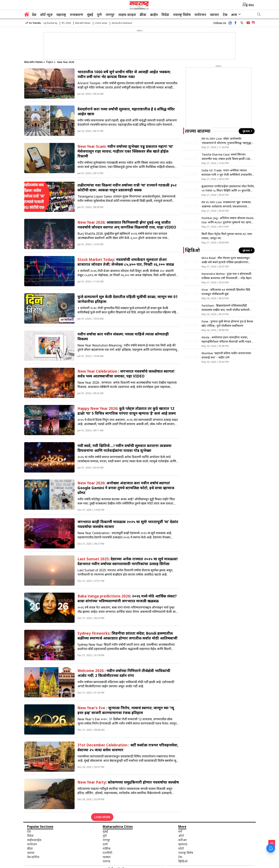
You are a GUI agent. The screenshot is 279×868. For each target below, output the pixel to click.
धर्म (180, 831)
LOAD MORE (102, 817)
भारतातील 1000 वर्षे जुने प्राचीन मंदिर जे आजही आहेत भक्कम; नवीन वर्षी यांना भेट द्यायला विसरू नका (124, 74)
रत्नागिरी (107, 853)
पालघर (107, 857)
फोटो (181, 848)
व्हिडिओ (183, 861)
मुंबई (90, 15)
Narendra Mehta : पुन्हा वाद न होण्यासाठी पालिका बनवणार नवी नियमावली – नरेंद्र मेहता (226, 276)
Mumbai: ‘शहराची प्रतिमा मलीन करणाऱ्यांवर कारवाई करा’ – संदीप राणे (226, 355)
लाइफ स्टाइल (127, 15)
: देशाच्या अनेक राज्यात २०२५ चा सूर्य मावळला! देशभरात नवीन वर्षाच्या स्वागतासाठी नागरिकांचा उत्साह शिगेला (128, 561)
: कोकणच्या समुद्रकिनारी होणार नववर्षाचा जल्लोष (128, 782)
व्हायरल (183, 844)
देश (34, 15)
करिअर (183, 840)
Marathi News (83, 23)
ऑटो (181, 836)
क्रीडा (143, 15)
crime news (101, 23)
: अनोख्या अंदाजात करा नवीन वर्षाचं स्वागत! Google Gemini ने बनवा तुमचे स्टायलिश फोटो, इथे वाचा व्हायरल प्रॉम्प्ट (126, 488)
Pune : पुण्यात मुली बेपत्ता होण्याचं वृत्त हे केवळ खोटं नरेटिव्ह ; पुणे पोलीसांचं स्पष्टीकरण (227, 323)
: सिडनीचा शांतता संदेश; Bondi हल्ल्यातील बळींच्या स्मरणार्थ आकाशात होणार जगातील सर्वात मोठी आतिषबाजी (127, 636)
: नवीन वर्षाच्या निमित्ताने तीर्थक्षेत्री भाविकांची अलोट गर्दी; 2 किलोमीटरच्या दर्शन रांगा (124, 673)
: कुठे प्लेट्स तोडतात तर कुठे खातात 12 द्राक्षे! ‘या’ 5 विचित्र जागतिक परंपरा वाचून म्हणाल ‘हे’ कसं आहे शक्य (127, 411)
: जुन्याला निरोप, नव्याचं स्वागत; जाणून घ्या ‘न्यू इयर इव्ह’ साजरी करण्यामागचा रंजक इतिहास (126, 710)
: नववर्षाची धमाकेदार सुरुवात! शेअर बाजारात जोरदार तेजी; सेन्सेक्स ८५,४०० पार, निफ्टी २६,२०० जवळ (126, 262)
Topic (50, 62)
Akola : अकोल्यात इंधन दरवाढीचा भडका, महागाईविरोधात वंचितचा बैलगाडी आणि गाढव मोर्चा (226, 339)
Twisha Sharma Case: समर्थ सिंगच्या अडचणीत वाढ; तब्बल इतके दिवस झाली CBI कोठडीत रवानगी (226, 157)
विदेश (165, 15)
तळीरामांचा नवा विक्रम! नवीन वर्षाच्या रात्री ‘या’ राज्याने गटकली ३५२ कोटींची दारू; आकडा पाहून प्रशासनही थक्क (127, 187)
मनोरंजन (200, 15)
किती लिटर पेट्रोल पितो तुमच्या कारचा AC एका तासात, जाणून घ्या (227, 236)
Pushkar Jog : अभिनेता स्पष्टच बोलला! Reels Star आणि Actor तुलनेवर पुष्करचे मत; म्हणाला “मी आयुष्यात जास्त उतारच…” (228, 220)
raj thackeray (50, 23)
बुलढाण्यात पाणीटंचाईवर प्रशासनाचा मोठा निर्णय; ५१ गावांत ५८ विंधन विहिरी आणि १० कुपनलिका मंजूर (228, 188)
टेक (225, 15)
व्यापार (214, 15)
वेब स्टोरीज (33, 857)
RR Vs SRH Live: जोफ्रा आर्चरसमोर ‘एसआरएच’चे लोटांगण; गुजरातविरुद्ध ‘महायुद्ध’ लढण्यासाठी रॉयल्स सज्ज (226, 141)
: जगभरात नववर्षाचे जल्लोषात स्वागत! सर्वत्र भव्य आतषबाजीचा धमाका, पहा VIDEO (126, 374)
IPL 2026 (66, 23)
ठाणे (105, 844)
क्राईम (154, 15)
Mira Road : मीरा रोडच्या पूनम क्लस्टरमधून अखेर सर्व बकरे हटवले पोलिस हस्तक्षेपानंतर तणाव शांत (226, 260)
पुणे (99, 15)
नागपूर (110, 15)
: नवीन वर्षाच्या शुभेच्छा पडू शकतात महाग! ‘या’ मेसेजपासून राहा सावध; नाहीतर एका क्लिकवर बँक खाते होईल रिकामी (125, 151)
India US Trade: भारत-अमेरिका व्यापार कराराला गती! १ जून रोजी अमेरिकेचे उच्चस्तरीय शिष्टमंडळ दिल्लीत (227, 172)
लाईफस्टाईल (34, 840)
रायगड (106, 861)
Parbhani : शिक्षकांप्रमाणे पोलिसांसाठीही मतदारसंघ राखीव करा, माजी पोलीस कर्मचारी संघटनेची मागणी (225, 308)
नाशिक (107, 848)
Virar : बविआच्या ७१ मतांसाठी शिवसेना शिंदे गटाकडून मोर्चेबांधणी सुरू (226, 292)
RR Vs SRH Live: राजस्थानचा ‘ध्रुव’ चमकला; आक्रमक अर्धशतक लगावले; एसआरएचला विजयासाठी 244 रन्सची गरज (226, 204)
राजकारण (77, 15)
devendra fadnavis (122, 23)
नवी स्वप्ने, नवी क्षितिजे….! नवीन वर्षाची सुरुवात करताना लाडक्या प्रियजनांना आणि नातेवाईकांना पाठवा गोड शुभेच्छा (124, 448)
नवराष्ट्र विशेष (182, 15)
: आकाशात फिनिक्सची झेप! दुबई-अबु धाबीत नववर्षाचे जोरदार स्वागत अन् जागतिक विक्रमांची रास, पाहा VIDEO (127, 225)
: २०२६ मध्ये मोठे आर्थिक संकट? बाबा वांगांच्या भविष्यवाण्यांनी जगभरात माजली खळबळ (127, 598)
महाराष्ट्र (61, 15)
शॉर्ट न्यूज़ (46, 15)
